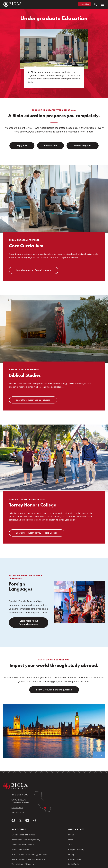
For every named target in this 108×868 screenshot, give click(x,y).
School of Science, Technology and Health (30, 854)
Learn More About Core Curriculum (34, 270)
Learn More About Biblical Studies (33, 400)
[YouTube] (27, 821)
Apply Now (22, 146)
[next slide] (102, 755)
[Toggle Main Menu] (103, 4)
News (71, 840)
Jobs (70, 845)
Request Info (84, 4)
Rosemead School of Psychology (26, 840)
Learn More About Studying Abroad (54, 690)
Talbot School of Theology (23, 864)
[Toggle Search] (95, 4)
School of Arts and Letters (23, 845)
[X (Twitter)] (20, 821)
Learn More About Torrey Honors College (37, 533)
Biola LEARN (74, 864)
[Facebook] (13, 821)
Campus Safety (75, 859)
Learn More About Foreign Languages (29, 622)
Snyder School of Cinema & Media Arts (28, 859)
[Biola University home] (13, 4)
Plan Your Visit (18, 812)
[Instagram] (34, 821)
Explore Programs (83, 146)
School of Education (20, 850)
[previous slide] (96, 755)
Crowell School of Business (23, 835)
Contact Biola (17, 808)
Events (71, 835)
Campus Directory (76, 850)
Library (71, 854)
